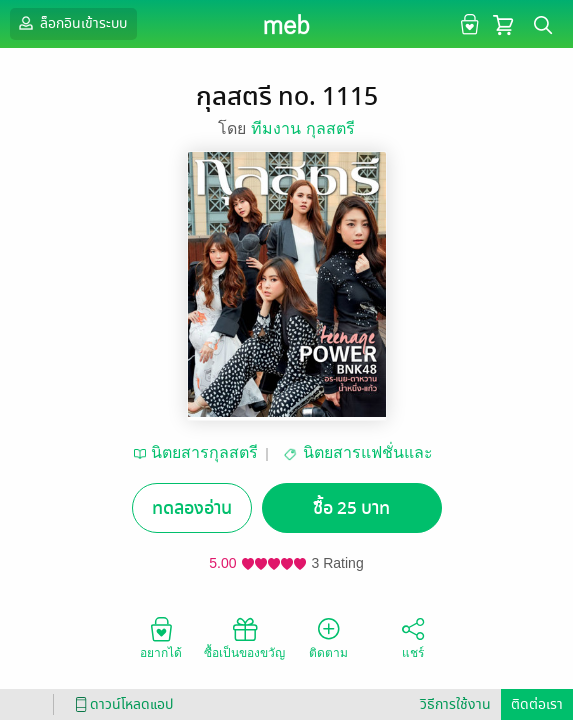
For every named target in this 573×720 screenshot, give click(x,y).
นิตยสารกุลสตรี (204, 452)
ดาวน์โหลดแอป (121, 704)
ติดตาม (328, 637)
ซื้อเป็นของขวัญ (244, 637)
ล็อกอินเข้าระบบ (71, 23)
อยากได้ (161, 637)
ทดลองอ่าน (192, 508)
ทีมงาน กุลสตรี (302, 128)
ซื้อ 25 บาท (351, 508)
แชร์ (413, 637)
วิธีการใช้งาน (455, 704)
